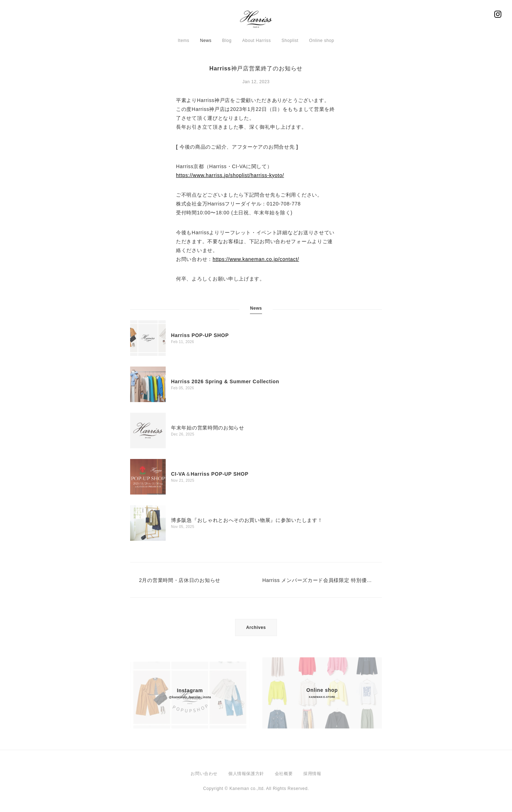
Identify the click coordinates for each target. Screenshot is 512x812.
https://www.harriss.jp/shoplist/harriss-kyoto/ (230, 175)
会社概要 (284, 774)
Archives (256, 627)
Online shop (322, 41)
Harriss (256, 21)
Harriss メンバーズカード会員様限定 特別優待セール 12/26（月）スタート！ (318, 580)
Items (183, 41)
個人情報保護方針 (246, 774)
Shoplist (290, 41)
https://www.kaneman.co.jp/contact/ (256, 259)
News (206, 41)
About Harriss (257, 41)
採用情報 (312, 774)
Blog (227, 41)
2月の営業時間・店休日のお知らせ (180, 580)
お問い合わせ (204, 774)
